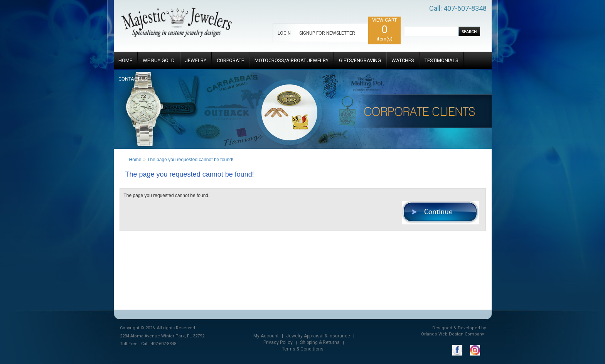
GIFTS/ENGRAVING (360, 60)
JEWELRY (196, 60)
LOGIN (284, 33)
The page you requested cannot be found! (190, 160)
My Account (266, 336)
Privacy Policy (278, 342)
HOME (125, 60)
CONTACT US (133, 79)
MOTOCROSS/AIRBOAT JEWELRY (292, 60)
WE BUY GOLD (159, 60)
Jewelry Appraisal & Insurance (318, 336)
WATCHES (403, 60)
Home (135, 160)
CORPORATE (230, 60)
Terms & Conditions (303, 349)
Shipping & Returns (320, 342)
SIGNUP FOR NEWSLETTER (327, 33)
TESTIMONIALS (442, 60)
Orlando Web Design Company (452, 334)
